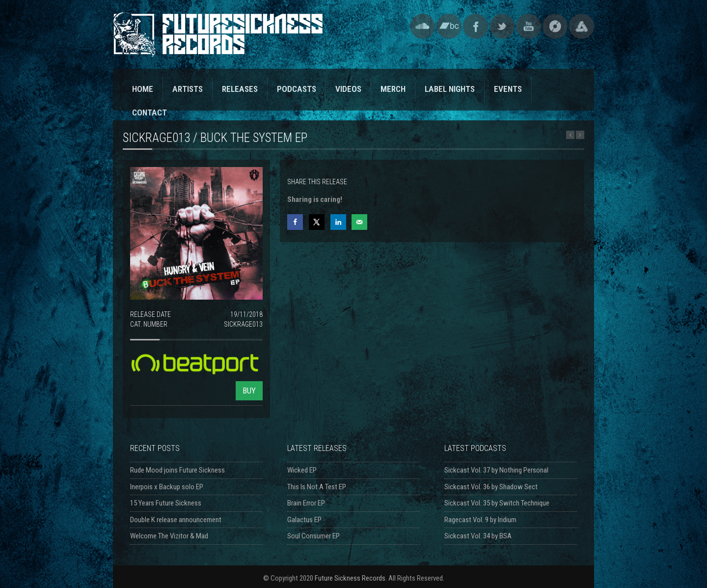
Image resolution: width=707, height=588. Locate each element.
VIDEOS (348, 89)
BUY (249, 391)
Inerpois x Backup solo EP (167, 487)
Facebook (476, 26)
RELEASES (240, 89)
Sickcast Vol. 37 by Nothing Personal (496, 470)
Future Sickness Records (350, 578)
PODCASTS (297, 89)
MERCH (393, 89)
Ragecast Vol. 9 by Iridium (480, 520)
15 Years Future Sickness (166, 503)
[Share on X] (317, 222)
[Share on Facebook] (295, 222)
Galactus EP (304, 520)
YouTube (529, 26)
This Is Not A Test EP (317, 487)
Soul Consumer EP (313, 536)
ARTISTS (188, 89)
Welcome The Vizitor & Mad (169, 536)
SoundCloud (422, 26)
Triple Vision (582, 26)
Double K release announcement (176, 520)
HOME (143, 89)
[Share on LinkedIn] (338, 222)
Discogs (555, 26)
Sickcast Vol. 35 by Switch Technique (497, 503)
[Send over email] (359, 222)
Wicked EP (302, 470)
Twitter (502, 26)
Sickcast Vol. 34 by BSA (478, 536)
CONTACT (150, 112)
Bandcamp (449, 26)
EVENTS (508, 89)
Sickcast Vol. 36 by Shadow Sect (491, 487)
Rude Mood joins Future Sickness (177, 470)
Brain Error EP (306, 503)
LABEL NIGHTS (450, 89)
